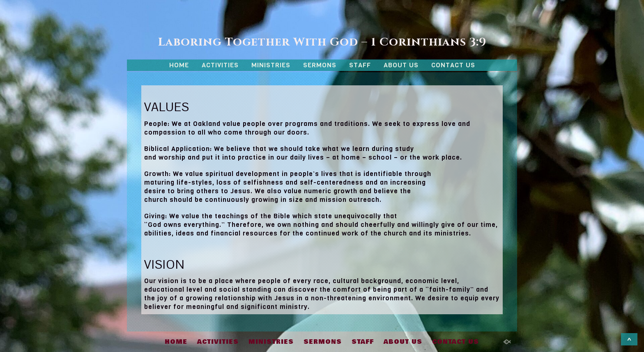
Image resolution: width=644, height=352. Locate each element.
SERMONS (320, 65)
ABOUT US (401, 65)
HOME (179, 65)
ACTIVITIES (220, 65)
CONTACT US (453, 65)
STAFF (360, 65)
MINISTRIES (271, 65)
